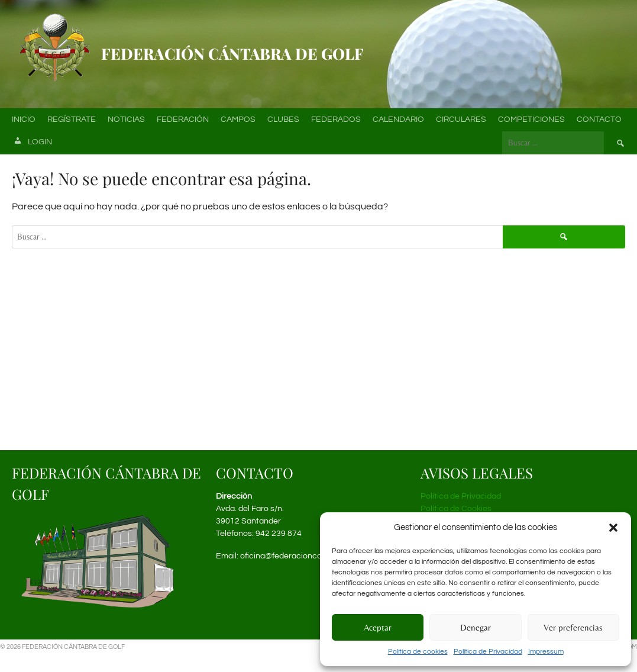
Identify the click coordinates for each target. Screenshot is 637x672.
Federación (183, 119)
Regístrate (72, 119)
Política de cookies (418, 652)
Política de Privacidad (488, 652)
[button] (613, 528)
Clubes (283, 119)
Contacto (599, 119)
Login (32, 143)
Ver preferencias (573, 627)
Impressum (546, 652)
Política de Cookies (456, 509)
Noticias (126, 119)
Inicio (24, 119)
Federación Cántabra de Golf (232, 54)
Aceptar (378, 627)
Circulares (461, 119)
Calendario (398, 119)
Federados (336, 119)
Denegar (476, 627)
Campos (238, 119)
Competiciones (531, 119)
